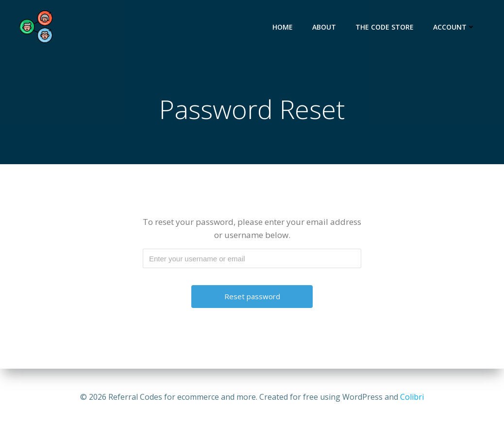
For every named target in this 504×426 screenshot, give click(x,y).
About (324, 27)
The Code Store (385, 27)
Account (454, 27)
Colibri (412, 397)
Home (283, 27)
